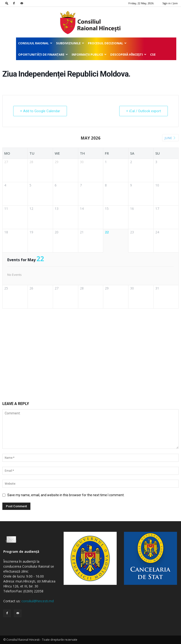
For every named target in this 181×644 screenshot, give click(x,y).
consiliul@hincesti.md (38, 601)
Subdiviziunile (70, 43)
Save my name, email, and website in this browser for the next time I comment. (66, 495)
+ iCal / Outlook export (144, 111)
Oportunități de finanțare (43, 54)
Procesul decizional (107, 43)
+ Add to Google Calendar (40, 111)
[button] (7, 3)
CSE (153, 54)
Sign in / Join (170, 3)
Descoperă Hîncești (128, 54)
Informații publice (89, 54)
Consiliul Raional (35, 43)
